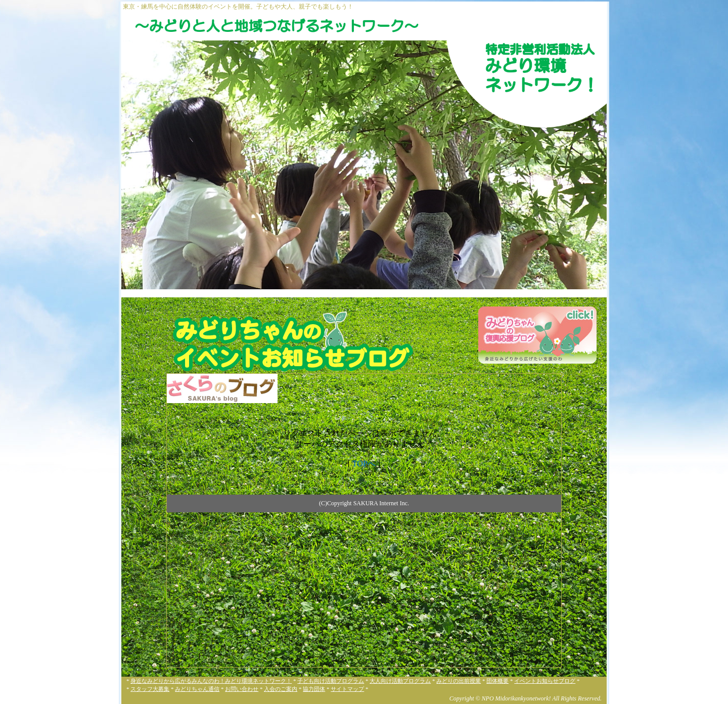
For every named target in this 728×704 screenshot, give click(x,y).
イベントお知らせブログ (545, 681)
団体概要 (497, 681)
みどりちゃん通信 (197, 689)
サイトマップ (347, 689)
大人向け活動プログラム (400, 681)
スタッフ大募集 (150, 689)
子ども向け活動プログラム (331, 681)
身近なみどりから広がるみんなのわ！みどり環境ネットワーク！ (211, 681)
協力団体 (314, 689)
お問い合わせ (242, 689)
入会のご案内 (281, 689)
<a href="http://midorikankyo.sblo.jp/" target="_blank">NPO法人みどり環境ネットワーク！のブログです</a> (364, 520)
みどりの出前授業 (459, 681)
